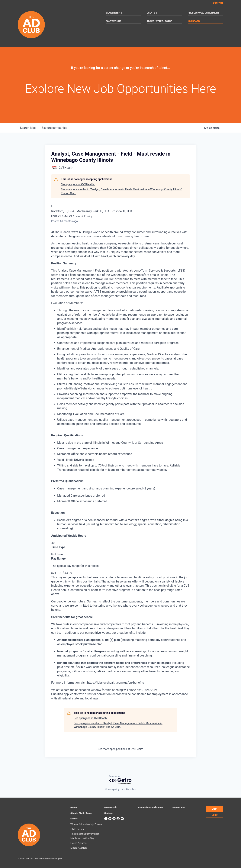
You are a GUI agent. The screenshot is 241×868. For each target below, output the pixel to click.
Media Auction (79, 847)
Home (74, 807)
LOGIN (215, 815)
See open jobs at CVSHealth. (78, 184)
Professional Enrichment (203, 13)
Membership (114, 13)
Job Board (194, 21)
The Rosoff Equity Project (85, 833)
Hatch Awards (79, 843)
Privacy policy (112, 789)
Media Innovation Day (82, 838)
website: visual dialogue (50, 858)
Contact (218, 3)
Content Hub (113, 21)
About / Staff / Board (159, 21)
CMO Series (77, 829)
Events (152, 13)
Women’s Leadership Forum (86, 824)
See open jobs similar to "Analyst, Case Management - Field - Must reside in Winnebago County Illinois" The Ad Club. (121, 191)
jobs (28, 128)
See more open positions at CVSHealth (120, 749)
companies (54, 128)
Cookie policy (129, 789)
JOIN (215, 809)
